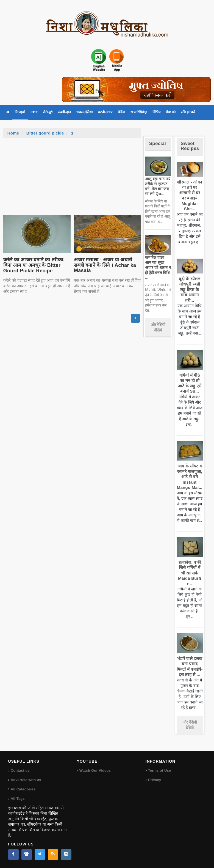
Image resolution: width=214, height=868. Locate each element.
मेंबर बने (170, 112)
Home (13, 133)
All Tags (18, 799)
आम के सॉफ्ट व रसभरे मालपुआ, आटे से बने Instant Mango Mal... (190, 477)
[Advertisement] (72, 179)
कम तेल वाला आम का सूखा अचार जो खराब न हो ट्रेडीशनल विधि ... (158, 268)
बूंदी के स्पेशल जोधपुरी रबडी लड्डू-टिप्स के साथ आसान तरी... (190, 290)
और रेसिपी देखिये (158, 327)
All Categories (23, 789)
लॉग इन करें (188, 112)
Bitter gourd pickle (45, 133)
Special (158, 143)
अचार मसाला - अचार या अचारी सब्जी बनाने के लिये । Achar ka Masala (105, 265)
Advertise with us (26, 780)
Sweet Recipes (190, 146)
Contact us (20, 770)
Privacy (155, 780)
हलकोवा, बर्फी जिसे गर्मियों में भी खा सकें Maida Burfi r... (190, 573)
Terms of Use (160, 770)
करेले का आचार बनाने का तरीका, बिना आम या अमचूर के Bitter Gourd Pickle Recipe (34, 265)
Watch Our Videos (95, 770)
